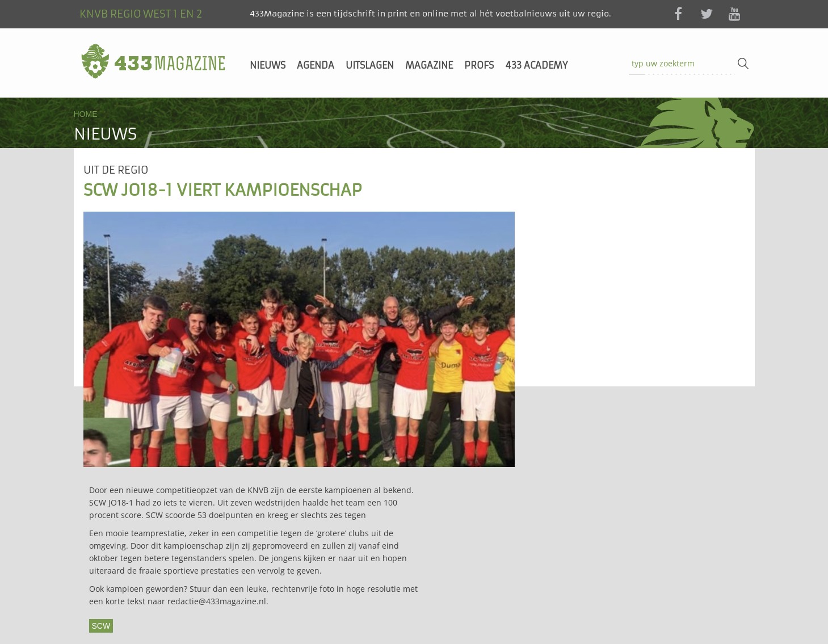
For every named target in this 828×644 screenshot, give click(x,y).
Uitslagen (370, 65)
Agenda (316, 65)
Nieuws (268, 65)
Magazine (429, 65)
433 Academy (536, 65)
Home (86, 114)
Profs (479, 65)
